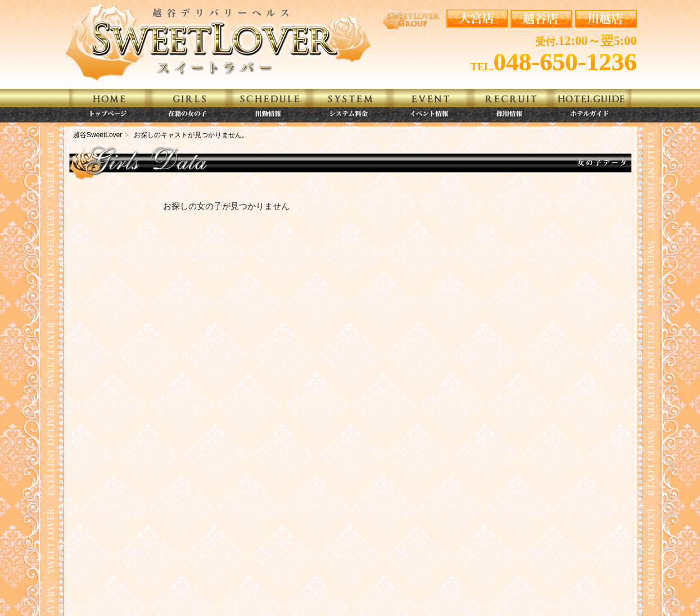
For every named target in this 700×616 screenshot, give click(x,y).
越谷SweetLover (98, 135)
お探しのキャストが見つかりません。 (191, 135)
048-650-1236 (565, 62)
